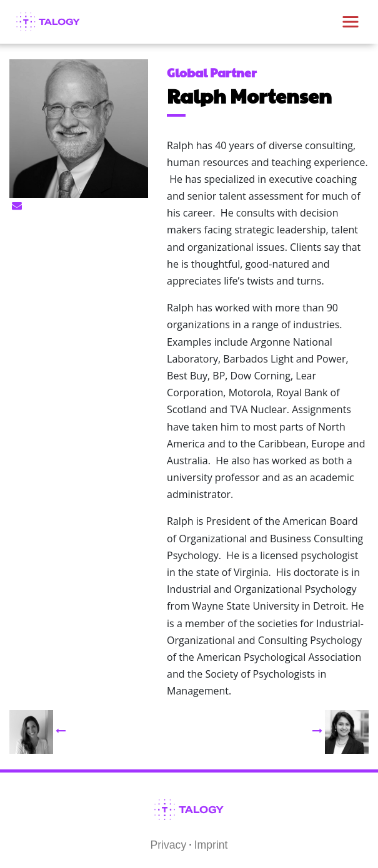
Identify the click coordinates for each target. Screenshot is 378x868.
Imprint (211, 845)
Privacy (169, 845)
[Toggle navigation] (351, 22)
